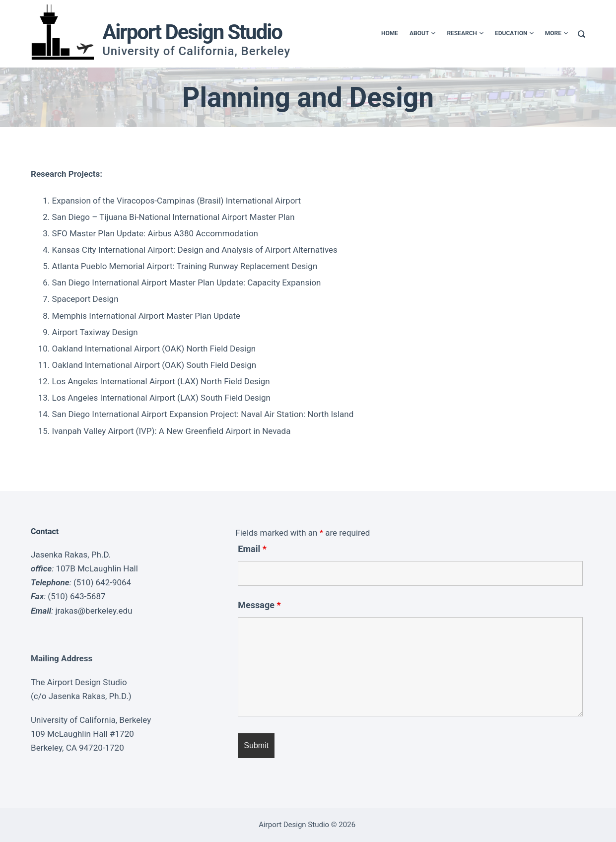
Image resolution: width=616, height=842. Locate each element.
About (422, 34)
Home (389, 33)
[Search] (582, 34)
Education (514, 34)
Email (252, 549)
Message (259, 605)
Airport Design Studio (192, 32)
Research (465, 34)
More (556, 34)
